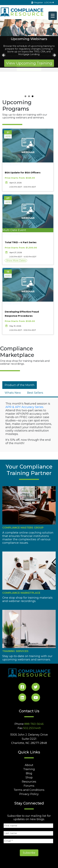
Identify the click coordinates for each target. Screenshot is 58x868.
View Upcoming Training (29, 63)
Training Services (15, 651)
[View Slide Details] (29, 28)
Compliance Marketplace (21, 593)
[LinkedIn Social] (22, 698)
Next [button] (54, 55)
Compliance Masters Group (23, 528)
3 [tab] (33, 96)
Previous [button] (4, 55)
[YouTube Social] (36, 698)
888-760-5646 (34, 724)
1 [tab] (25, 96)
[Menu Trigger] (53, 16)
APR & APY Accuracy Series (24, 407)
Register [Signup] (37, 2)
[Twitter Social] (36, 688)
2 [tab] (29, 96)
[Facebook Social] (22, 688)
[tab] (20, 385)
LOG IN (49, 2)
